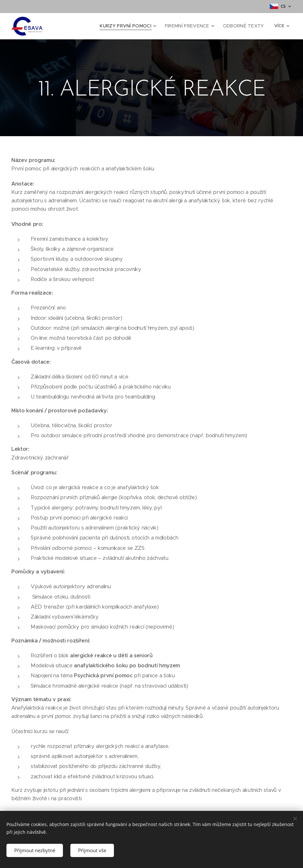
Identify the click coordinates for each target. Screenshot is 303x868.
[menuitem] (135, 26)
